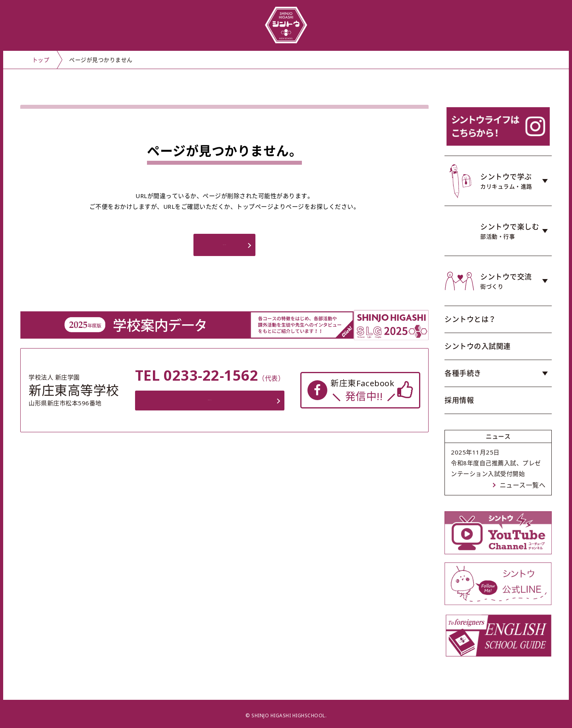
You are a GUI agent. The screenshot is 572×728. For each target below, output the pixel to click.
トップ (41, 60)
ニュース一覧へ (523, 485)
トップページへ (224, 247)
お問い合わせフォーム (212, 404)
